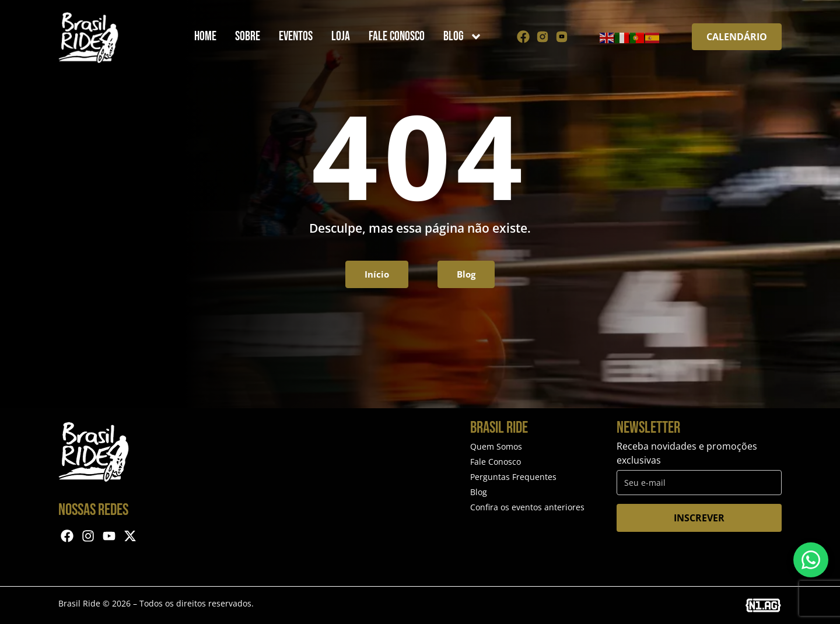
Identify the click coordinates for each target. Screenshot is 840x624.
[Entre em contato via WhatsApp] (811, 560)
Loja (341, 36)
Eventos (296, 36)
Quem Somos (496, 446)
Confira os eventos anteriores (527, 507)
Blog (463, 37)
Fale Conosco (397, 36)
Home (205, 36)
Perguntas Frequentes (513, 477)
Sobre (248, 36)
